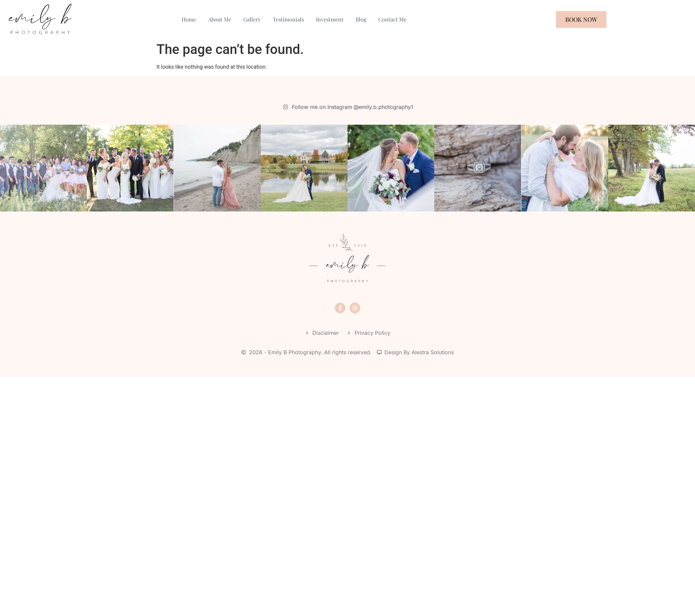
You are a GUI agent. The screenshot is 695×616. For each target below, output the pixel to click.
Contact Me (392, 19)
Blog (361, 19)
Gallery (252, 19)
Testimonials (288, 19)
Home (189, 19)
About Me (220, 19)
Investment (330, 19)
